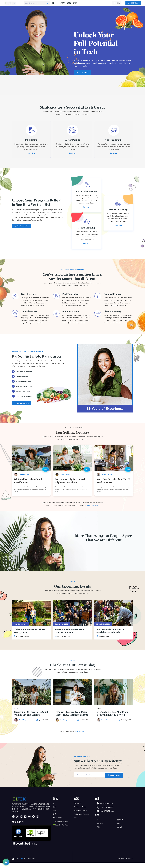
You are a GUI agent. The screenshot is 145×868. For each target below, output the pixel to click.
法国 (98, 833)
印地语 (120, 833)
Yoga (16, 711)
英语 (98, 825)
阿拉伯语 (100, 829)
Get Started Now (22, 227)
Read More (87, 208)
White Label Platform (82, 820)
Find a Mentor (83, 73)
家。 (54, 3)
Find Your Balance (72, 295)
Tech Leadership (114, 140)
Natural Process (30, 313)
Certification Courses (87, 193)
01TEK (21, 864)
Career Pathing (72, 140)
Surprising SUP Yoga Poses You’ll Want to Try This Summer (29, 717)
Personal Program (114, 295)
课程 (55, 816)
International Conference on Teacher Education (71, 633)
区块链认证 (78, 809)
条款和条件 (129, 864)
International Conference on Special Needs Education (112, 633)
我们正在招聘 (58, 823)
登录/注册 (133, 3)
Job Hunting (31, 140)
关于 (55, 813)
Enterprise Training (81, 816)
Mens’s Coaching (87, 229)
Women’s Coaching (118, 211)
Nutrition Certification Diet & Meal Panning (114, 482)
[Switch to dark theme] (117, 3)
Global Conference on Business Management (31, 633)
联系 (55, 820)
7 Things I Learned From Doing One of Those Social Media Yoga (70, 717)
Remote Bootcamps (81, 813)
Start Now (31, 154)
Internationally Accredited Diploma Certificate (70, 482)
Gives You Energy (113, 313)
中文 (119, 829)
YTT (57, 711)
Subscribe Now (113, 781)
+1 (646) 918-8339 (106, 813)
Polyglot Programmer (61, 827)
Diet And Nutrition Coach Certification (28, 482)
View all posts (80, 737)
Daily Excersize (30, 295)
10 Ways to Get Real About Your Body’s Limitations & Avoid (112, 717)
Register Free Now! (92, 507)
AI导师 (62, 3)
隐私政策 (120, 864)
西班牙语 (120, 825)
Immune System (71, 313)
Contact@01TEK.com (107, 817)
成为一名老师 (72, 3)
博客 (75, 823)
